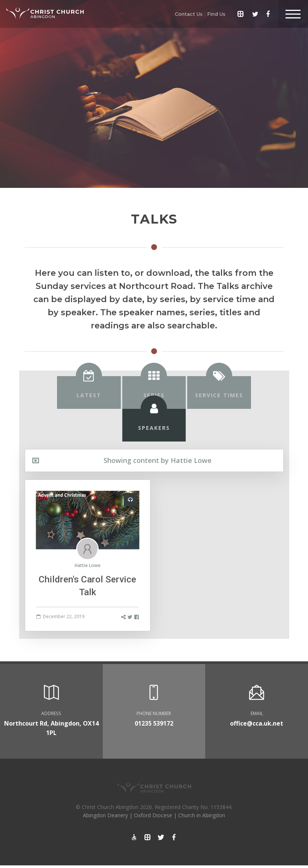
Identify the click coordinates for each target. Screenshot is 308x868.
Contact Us (189, 14)
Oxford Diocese (153, 815)
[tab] (89, 392)
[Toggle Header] (293, 14)
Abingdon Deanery (105, 815)
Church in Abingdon (202, 815)
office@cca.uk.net (257, 723)
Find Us (216, 14)
